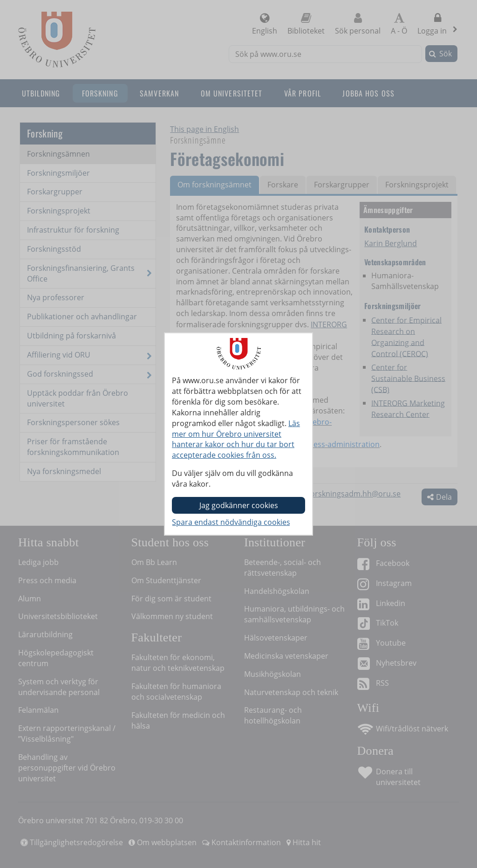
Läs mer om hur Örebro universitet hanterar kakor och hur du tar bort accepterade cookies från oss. (236, 439)
